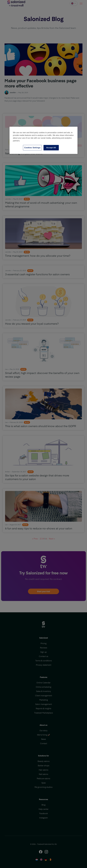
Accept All (51, 148)
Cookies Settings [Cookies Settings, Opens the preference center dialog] (32, 148)
